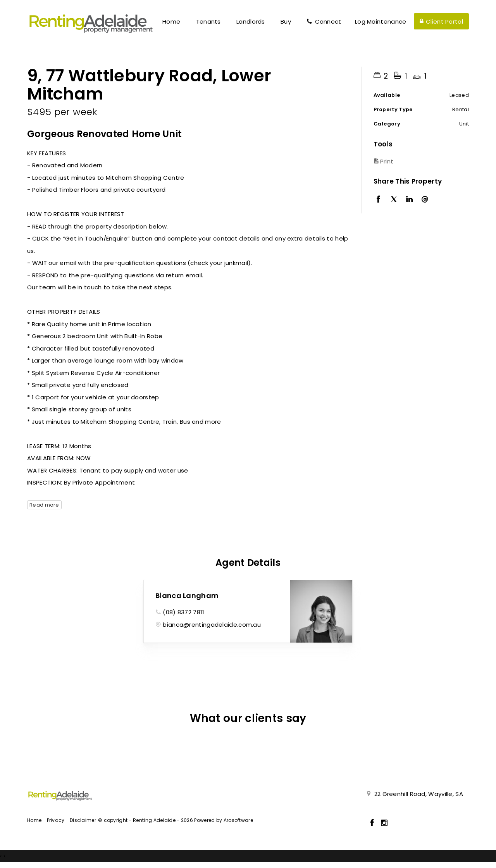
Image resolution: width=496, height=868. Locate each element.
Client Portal (441, 21)
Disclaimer (83, 820)
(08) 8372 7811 (183, 612)
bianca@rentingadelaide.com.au (212, 625)
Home (171, 21)
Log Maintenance (381, 21)
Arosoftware (238, 820)
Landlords (251, 21)
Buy (286, 21)
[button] (419, 161)
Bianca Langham (187, 596)
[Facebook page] (373, 823)
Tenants (208, 21)
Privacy (56, 820)
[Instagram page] (384, 823)
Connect (324, 21)
